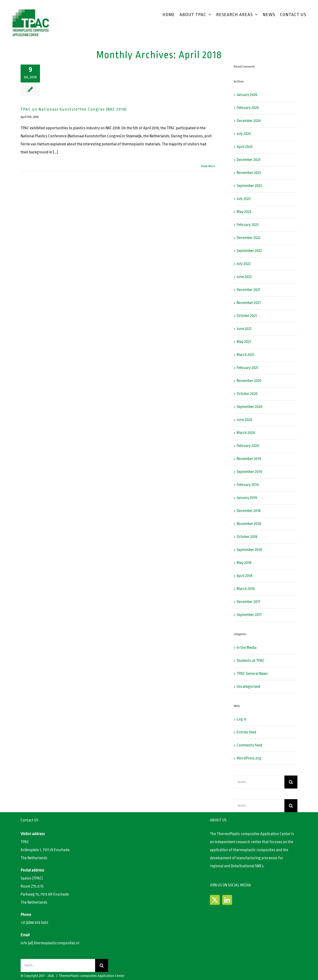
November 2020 (249, 381)
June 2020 (244, 420)
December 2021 (248, 290)
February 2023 (248, 225)
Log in (242, 719)
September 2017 (249, 615)
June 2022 (244, 277)
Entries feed (246, 732)
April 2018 (244, 576)
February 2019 (248, 485)
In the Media (247, 648)
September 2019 (249, 472)
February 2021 (247, 368)
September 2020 (250, 407)
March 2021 (245, 355)
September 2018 (249, 550)
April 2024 (245, 147)
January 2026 (247, 95)
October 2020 (247, 394)
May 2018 (244, 563)
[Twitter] (215, 900)
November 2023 (249, 173)
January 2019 (247, 498)
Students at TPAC (251, 661)
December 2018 (249, 511)
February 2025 (248, 108)
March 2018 (246, 589)
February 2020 (248, 446)
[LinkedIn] (227, 900)
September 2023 (249, 186)
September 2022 (249, 251)
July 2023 (244, 199)
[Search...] (259, 782)
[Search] (291, 782)
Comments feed (249, 745)
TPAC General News (252, 674)
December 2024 (249, 121)
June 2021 (244, 329)
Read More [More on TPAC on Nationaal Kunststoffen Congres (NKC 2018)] (208, 166)
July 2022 (244, 264)
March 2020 (246, 433)
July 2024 (244, 134)
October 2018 (247, 537)
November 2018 (249, 524)
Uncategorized (248, 687)
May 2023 (244, 212)
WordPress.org (249, 758)
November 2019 (249, 459)
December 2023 (249, 160)
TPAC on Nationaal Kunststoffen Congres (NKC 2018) (74, 109)
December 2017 (248, 602)
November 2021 (249, 303)
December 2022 (249, 238)
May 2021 (244, 342)
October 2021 (247, 316)
